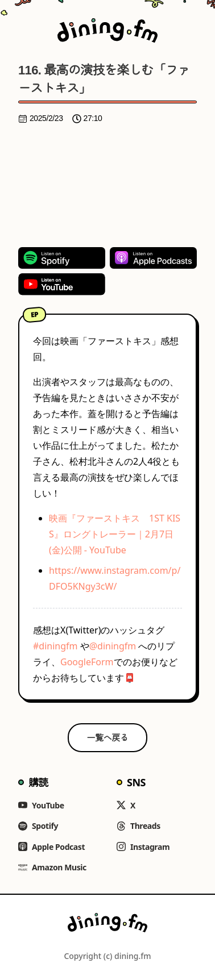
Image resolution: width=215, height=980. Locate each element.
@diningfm (113, 646)
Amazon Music (52, 867)
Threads (138, 826)
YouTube (41, 805)
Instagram (143, 847)
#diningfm (55, 646)
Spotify (38, 826)
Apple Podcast (51, 847)
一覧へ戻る (108, 737)
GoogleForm (87, 662)
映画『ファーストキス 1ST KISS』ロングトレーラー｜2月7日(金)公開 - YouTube (115, 534)
